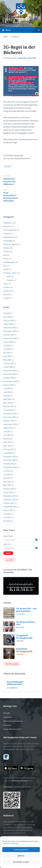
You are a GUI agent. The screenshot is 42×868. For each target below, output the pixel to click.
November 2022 (10, 460)
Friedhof (7, 234)
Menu (21, 30)
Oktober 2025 (9, 335)
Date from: (8, 536)
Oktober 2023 (9, 421)
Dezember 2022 (10, 457)
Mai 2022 (7, 478)
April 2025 (7, 356)
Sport (6, 284)
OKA (5, 266)
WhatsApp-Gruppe (19, 781)
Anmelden (7, 725)
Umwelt (7, 291)
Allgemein (7, 223)
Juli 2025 (7, 346)
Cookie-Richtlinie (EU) (12, 729)
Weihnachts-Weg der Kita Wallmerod (9, 181)
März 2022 (7, 485)
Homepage (8, 241)
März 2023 (7, 446)
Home (5, 37)
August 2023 (8, 428)
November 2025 (10, 331)
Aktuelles (15, 37)
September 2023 (10, 424)
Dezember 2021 (10, 496)
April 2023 (7, 442)
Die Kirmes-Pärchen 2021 (26, 623)
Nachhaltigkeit (9, 262)
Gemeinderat (9, 237)
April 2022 (7, 482)
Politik (6, 269)
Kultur (6, 259)
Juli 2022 (7, 471)
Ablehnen (21, 856)
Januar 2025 (8, 367)
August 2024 (8, 385)
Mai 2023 (7, 439)
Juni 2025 (7, 349)
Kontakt (7, 713)
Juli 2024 (7, 389)
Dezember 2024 (10, 371)
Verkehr (7, 298)
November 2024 (10, 374)
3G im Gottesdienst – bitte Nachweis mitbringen (10, 197)
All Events (10, 560)
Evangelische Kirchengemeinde (24, 637)
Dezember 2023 (10, 414)
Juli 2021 (7, 514)
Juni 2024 (7, 392)
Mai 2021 (7, 521)
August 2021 (8, 510)
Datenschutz (15, 843)
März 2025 (7, 360)
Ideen (9, 277)
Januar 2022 (8, 492)
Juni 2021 (7, 517)
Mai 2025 (7, 353)
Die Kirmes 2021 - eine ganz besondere (26, 610)
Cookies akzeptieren (21, 850)
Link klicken (8, 787)
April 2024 (7, 399)
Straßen (7, 287)
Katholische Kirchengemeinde (24, 650)
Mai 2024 (7, 396)
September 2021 (10, 507)
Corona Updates (10, 230)
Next (5, 190)
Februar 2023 (9, 449)
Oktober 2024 (9, 378)
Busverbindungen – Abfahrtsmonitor (16, 683)
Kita (5, 255)
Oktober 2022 (9, 464)
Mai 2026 (7, 313)
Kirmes (6, 252)
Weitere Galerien (12, 664)
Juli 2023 (7, 431)
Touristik (13, 688)
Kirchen (6, 248)
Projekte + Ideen (10, 273)
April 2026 (7, 317)
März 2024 (7, 403)
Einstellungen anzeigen (21, 862)
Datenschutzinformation (13, 721)
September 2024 (10, 381)
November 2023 (10, 417)
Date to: (7, 544)
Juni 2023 (7, 435)
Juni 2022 (7, 474)
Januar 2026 (8, 324)
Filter (8, 553)
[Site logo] (21, 14)
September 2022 (10, 467)
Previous (7, 176)
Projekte (10, 280)
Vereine (6, 294)
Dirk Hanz (23, 58)
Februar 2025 (9, 363)
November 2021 (10, 500)
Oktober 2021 (9, 503)
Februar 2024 (9, 406)
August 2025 (8, 342)
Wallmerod (21, 18)
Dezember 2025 (10, 328)
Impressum (8, 717)
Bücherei (32, 58)
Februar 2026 (9, 320)
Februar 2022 (9, 489)
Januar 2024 (8, 410)
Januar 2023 (8, 453)
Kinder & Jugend (10, 244)
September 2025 (10, 338)
